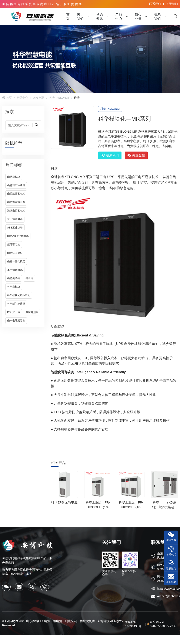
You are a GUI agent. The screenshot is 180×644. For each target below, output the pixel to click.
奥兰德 (29, 278)
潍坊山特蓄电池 (16, 211)
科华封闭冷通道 (16, 304)
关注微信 (136, 155)
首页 (68, 16)
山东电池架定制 (16, 321)
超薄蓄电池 (14, 244)
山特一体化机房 (16, 261)
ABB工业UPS (15, 228)
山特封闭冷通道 (16, 185)
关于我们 (172, 4)
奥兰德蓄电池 (15, 270)
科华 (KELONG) (59, 98)
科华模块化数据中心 (19, 295)
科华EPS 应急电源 (64, 502)
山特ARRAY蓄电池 (18, 236)
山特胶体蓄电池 (16, 194)
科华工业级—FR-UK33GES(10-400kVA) (131, 507)
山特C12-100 (15, 253)
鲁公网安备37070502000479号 (163, 624)
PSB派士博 (14, 312)
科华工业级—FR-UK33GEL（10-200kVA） (98, 507)
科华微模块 (14, 287)
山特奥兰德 (14, 278)
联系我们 (155, 4)
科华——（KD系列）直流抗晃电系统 (164, 507)
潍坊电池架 (32, 312)
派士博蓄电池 (15, 219)
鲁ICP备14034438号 (133, 624)
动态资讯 (100, 16)
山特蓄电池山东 (16, 202)
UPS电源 (39, 98)
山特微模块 (14, 177)
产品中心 (119, 16)
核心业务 (138, 16)
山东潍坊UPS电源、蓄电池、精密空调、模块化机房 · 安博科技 (68, 621)
